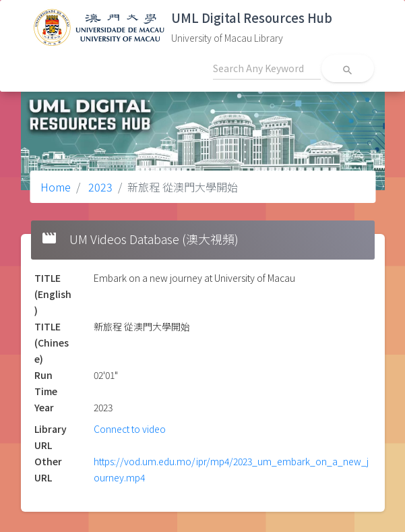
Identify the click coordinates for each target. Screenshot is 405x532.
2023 (99, 187)
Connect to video (130, 429)
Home (56, 187)
